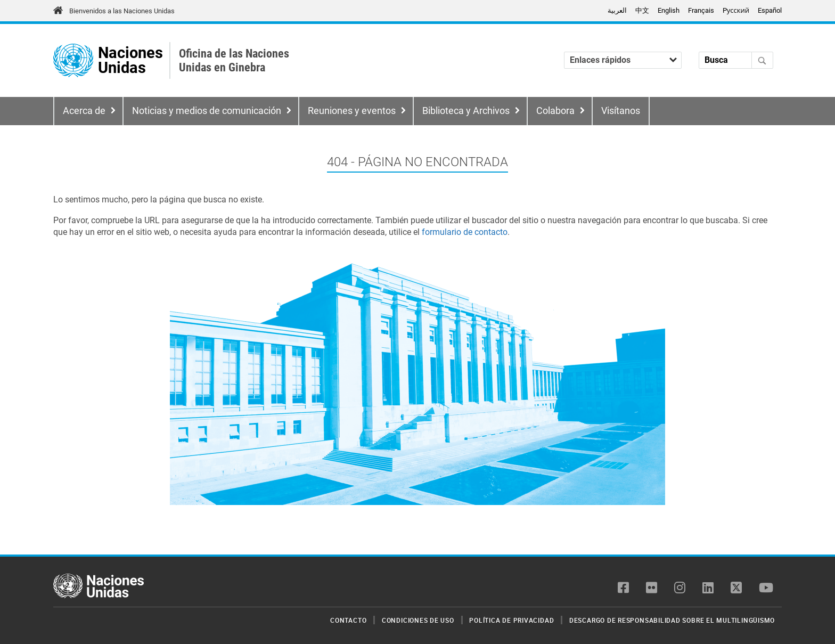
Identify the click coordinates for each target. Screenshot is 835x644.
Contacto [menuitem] (348, 620)
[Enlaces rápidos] (623, 60)
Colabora (555, 111)
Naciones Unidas (130, 60)
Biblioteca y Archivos (466, 111)
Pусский (736, 10)
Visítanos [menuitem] (621, 111)
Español (770, 10)
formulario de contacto (465, 232)
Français (701, 10)
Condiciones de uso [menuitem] (418, 620)
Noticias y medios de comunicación (207, 111)
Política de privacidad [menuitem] (511, 620)
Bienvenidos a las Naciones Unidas (122, 11)
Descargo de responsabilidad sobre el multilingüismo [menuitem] (672, 620)
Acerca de (84, 111)
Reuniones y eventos (352, 111)
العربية (617, 10)
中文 (642, 10)
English (669, 10)
